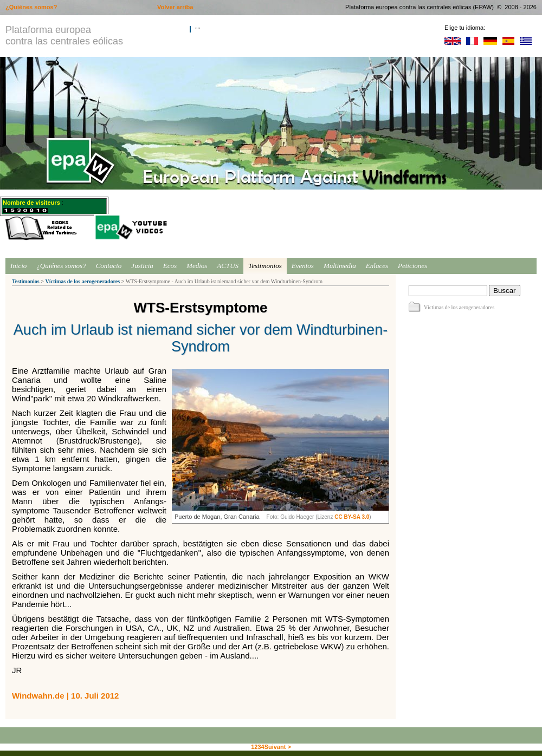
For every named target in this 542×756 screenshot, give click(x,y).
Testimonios (265, 266)
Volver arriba (175, 7)
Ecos (170, 266)
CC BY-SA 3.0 (352, 517)
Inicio (18, 266)
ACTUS (228, 266)
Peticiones (412, 266)
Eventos (303, 266)
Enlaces (377, 266)
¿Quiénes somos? (61, 266)
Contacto (109, 266)
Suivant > (278, 747)
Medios (197, 266)
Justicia (142, 266)
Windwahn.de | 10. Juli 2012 (65, 696)
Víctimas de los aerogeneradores (82, 281)
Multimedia (340, 266)
